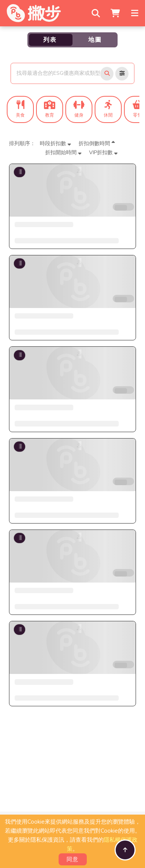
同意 (73, 859)
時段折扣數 (55, 143)
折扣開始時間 (63, 153)
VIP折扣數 (103, 153)
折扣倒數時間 (97, 143)
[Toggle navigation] (135, 13)
